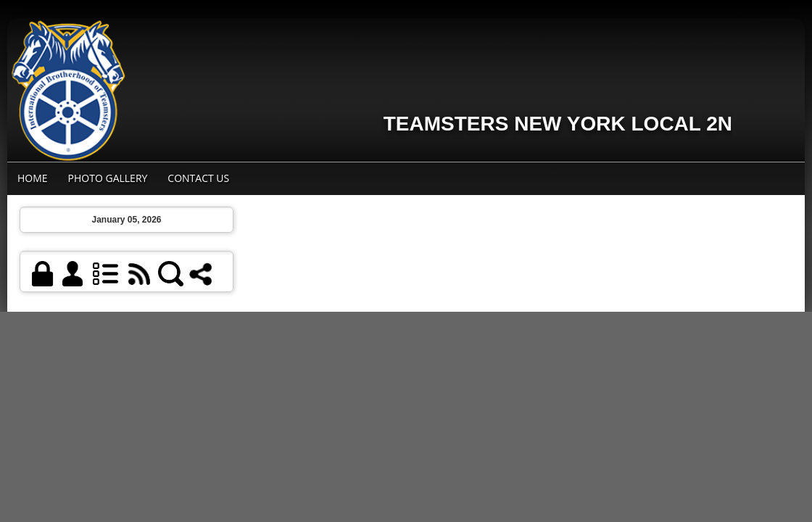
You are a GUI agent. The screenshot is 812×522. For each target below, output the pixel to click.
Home (33, 178)
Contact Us (198, 178)
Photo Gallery (108, 178)
